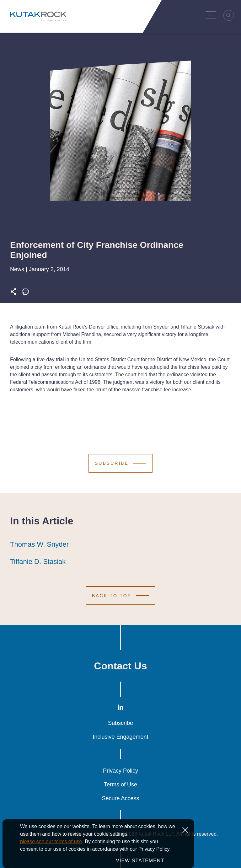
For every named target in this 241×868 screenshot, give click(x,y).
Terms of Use (120, 785)
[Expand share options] (13, 294)
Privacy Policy (120, 771)
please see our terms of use (51, 846)
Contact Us (121, 666)
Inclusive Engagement (120, 737)
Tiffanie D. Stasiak (38, 562)
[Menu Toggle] (212, 15)
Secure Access (120, 798)
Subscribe (120, 723)
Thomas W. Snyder (39, 544)
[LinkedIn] (120, 709)
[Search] (230, 16)
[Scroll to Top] (120, 596)
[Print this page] (25, 294)
